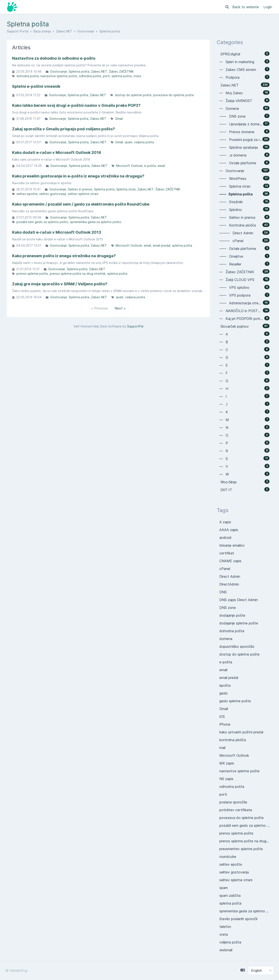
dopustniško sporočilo (237, 646)
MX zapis (227, 763)
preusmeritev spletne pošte (241, 849)
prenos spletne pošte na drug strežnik (78, 274)
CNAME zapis (230, 561)
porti (106, 76)
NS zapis (226, 779)
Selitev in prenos (80, 189)
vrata (137, 76)
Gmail (119, 119)
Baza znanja (42, 31)
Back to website (246, 7)
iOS (222, 717)
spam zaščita (230, 895)
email (161, 166)
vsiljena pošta (144, 142)
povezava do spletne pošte (174, 95)
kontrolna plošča (233, 740)
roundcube (228, 857)
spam (128, 142)
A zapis (225, 522)
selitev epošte (27, 194)
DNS (223, 592)
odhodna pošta (90, 76)
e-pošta (150, 166)
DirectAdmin (229, 584)
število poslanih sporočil (238, 919)
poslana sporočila (233, 802)
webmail (226, 950)
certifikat (227, 553)
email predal (162, 245)
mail (222, 748)
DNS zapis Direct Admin (239, 600)
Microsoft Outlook (129, 166)
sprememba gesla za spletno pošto (96, 222)
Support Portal (18, 31)
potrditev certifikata (236, 810)
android (225, 538)
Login (268, 7)
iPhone (225, 724)
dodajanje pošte (232, 615)
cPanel (225, 569)
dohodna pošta (28, 76)
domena (226, 639)
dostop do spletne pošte (133, 95)
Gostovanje (86, 31)
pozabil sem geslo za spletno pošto (42, 222)
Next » (120, 308)
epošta (225, 685)
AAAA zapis (229, 530)
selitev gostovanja (53, 194)
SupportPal (135, 326)
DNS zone (228, 608)
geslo (224, 693)
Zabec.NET (64, 31)
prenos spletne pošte (32, 274)
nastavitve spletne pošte (59, 76)
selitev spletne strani (83, 194)
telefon (225, 927)
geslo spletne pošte (235, 701)
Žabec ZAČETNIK (121, 71)
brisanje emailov (232, 545)
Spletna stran (126, 189)
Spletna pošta (79, 71)
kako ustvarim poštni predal (241, 732)
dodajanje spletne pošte (239, 623)
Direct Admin (230, 576)
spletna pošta (122, 76)
